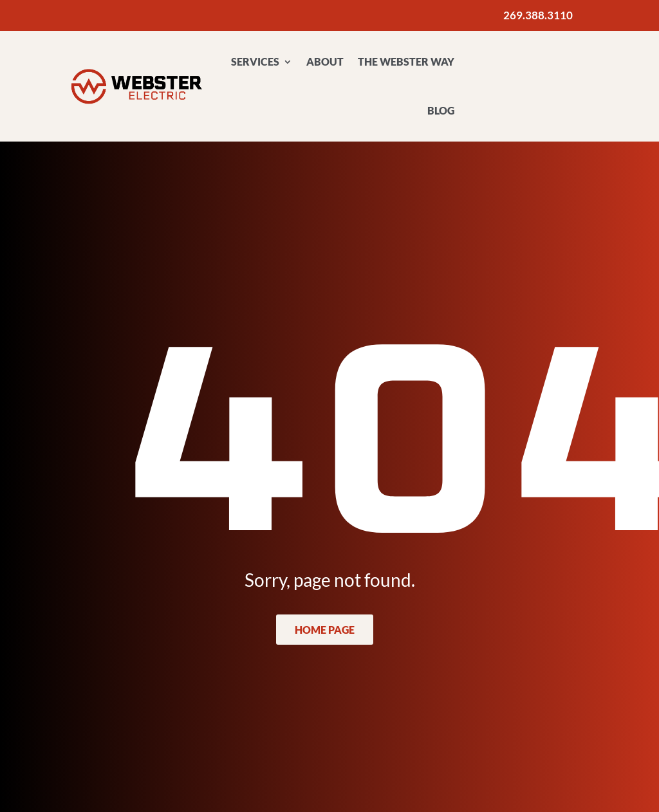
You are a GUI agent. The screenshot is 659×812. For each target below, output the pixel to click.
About (325, 61)
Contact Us (533, 69)
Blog (441, 110)
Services (255, 61)
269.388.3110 (538, 15)
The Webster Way (406, 61)
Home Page (325, 630)
